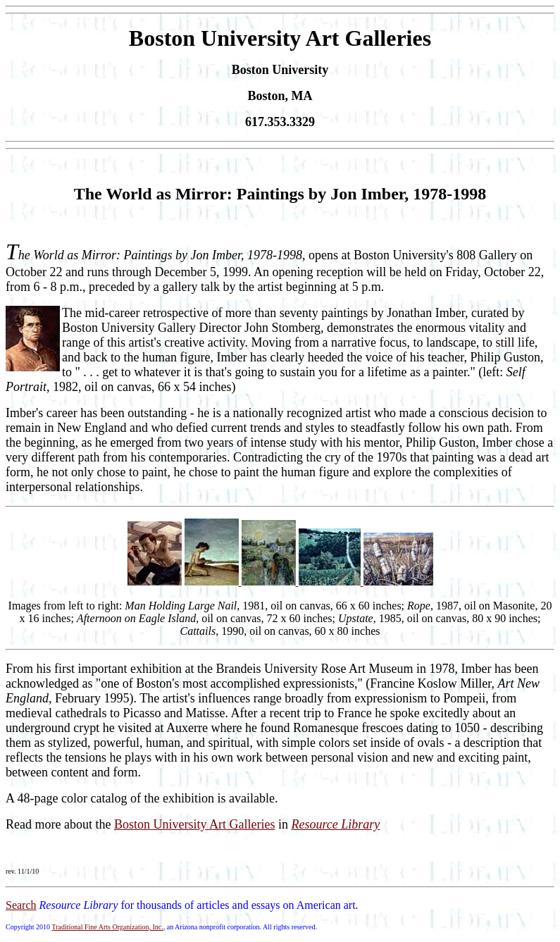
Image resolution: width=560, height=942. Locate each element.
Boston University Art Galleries (194, 824)
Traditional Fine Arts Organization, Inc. (107, 927)
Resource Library (335, 824)
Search (21, 905)
